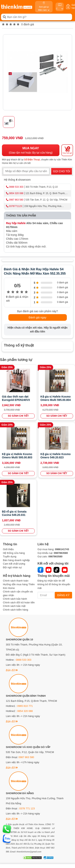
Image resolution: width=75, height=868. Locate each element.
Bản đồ (12, 670)
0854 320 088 (16, 193)
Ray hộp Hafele (16, 223)
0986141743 (62, 549)
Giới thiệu (8, 549)
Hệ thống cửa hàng (14, 553)
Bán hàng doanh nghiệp (16, 560)
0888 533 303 (16, 187)
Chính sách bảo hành (15, 599)
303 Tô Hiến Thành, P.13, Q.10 (42, 187)
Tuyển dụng (10, 556)
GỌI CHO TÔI (62, 171)
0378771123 (15, 206)
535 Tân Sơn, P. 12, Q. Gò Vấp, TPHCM (46, 200)
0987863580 (61, 553)
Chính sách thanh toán (16, 581)
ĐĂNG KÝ (63, 595)
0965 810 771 (25, 706)
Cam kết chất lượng (14, 564)
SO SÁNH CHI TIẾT (18, 416)
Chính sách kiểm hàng (15, 610)
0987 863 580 (16, 200)
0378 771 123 (27, 808)
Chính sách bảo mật (14, 606)
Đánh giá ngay (37, 317)
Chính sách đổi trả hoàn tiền (19, 602)
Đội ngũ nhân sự (12, 567)
